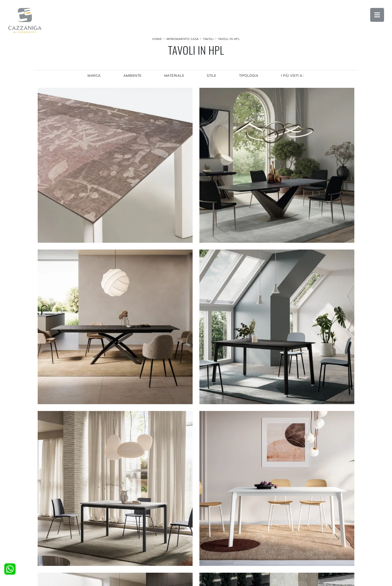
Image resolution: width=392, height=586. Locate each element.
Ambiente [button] (132, 78)
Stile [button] (212, 78)
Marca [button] (94, 78)
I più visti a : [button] (294, 78)
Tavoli (208, 41)
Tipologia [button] (249, 78)
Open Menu (376, 16)
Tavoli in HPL (229, 41)
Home (157, 41)
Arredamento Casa (183, 41)
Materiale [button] (174, 78)
